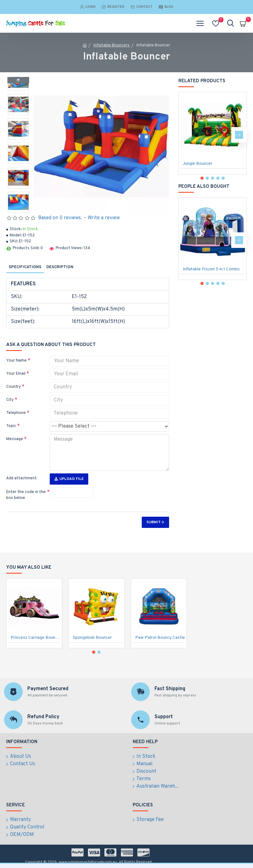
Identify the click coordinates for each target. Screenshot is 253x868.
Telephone (16, 413)
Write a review (104, 218)
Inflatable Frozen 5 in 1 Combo (211, 269)
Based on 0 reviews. (60, 218)
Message (15, 439)
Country (14, 387)
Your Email (16, 374)
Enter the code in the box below (26, 495)
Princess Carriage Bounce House (35, 638)
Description (60, 267)
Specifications (25, 267)
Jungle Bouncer (198, 164)
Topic (11, 426)
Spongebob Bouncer (92, 638)
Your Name (16, 361)
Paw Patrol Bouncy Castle (160, 638)
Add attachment (21, 478)
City (10, 400)
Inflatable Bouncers (112, 45)
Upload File (69, 479)
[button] (18, 211)
